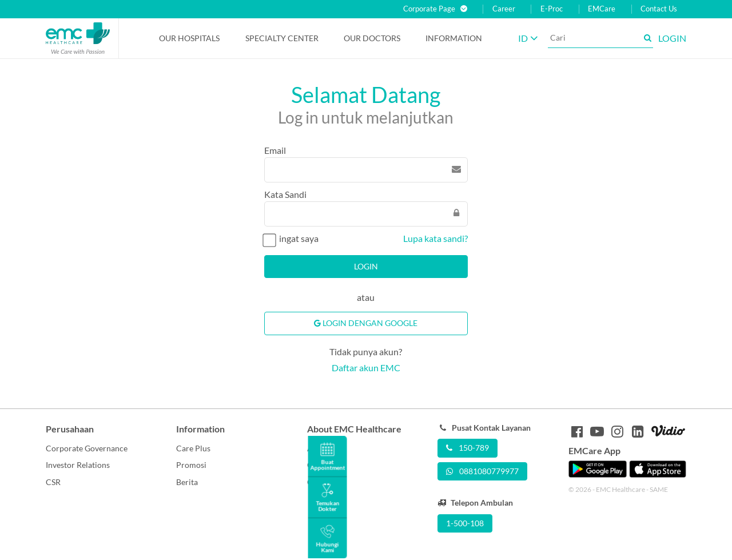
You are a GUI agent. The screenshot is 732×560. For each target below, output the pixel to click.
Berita (187, 482)
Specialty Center (282, 38)
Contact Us (659, 9)
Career (504, 9)
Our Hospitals (189, 38)
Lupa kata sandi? (435, 238)
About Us (324, 448)
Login (366, 266)
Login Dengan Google (366, 323)
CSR (53, 482)
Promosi (191, 465)
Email (275, 150)
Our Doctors (372, 38)
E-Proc (552, 9)
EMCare (602, 9)
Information (454, 38)
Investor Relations (78, 465)
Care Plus (193, 448)
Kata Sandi (285, 194)
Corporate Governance (87, 448)
